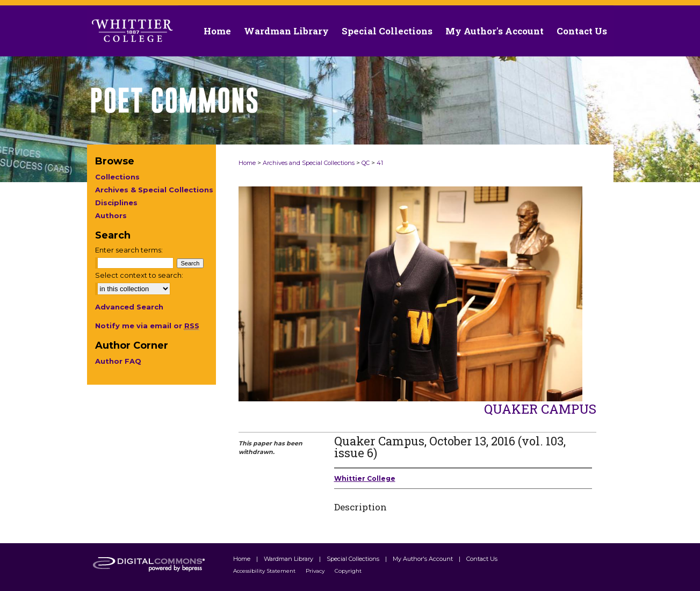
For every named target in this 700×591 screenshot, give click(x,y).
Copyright (348, 571)
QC (366, 163)
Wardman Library (289, 559)
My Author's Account (424, 559)
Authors (111, 215)
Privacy (316, 571)
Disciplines (116, 203)
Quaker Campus (540, 409)
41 (380, 163)
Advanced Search (129, 307)
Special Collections (354, 559)
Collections (117, 177)
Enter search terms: (129, 250)
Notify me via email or (147, 326)
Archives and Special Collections (309, 163)
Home (247, 163)
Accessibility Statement (265, 571)
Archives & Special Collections (154, 190)
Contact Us (582, 31)
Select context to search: (139, 275)
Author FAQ (118, 361)
